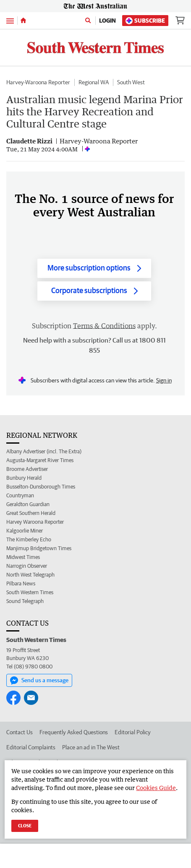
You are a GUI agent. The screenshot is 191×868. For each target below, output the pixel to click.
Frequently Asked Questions (74, 732)
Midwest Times (23, 557)
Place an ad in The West (91, 747)
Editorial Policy (133, 732)
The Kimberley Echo (29, 539)
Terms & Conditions (104, 326)
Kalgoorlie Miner (25, 531)
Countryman (20, 495)
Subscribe (145, 21)
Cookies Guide (156, 788)
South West (131, 82)
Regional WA (94, 82)
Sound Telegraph (25, 601)
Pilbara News (21, 583)
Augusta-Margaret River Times (40, 460)
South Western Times (30, 592)
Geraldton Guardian (28, 504)
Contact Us (20, 732)
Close (25, 825)
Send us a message (39, 681)
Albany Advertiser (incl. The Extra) (44, 451)
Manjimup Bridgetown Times (39, 548)
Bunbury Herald (24, 478)
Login (107, 21)
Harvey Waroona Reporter (35, 522)
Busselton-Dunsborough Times (41, 487)
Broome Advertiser (27, 469)
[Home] (23, 21)
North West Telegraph (30, 575)
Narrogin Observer (27, 566)
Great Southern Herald (31, 513)
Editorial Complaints (31, 747)
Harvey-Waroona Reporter (38, 82)
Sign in (164, 380)
